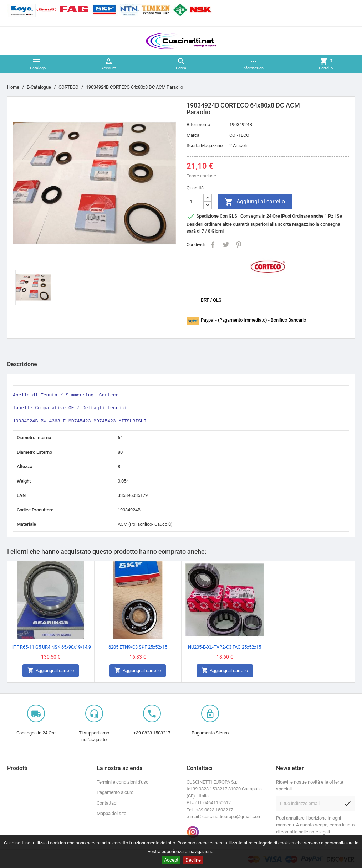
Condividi (213, 245)
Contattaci (107, 803)
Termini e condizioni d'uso (123, 782)
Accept (171, 860)
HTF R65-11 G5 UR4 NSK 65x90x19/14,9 (51, 647)
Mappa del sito (111, 813)
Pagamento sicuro (115, 792)
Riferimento (198, 124)
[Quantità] (195, 202)
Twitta (226, 245)
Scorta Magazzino (205, 145)
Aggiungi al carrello (255, 202)
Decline (193, 860)
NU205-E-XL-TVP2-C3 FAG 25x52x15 (225, 647)
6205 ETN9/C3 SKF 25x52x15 (138, 647)
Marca (193, 135)
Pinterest (239, 245)
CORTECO (239, 135)
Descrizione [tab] (22, 364)
